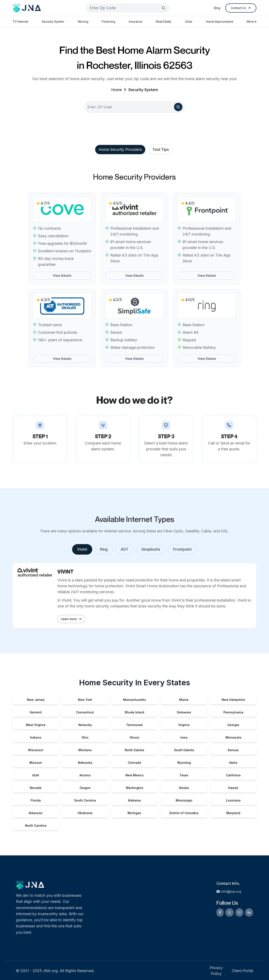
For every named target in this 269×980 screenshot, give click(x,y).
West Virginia (36, 725)
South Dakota (184, 750)
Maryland (233, 813)
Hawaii (233, 788)
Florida (36, 800)
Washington (134, 788)
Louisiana (233, 800)
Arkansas (36, 813)
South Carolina (85, 800)
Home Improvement (220, 22)
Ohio (85, 737)
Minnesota (233, 737)
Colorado (134, 763)
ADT (125, 549)
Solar (189, 22)
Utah (36, 775)
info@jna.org (229, 891)
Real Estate (164, 22)
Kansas (233, 750)
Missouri (36, 763)
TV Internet (20, 22)
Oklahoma (85, 813)
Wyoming (184, 763)
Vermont (36, 712)
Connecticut (85, 712)
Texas (184, 775)
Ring (104, 549)
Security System (53, 22)
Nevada (36, 788)
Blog (217, 8)
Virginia (184, 725)
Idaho (233, 763)
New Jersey (36, 700)
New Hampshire (233, 700)
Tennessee (134, 725)
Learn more (71, 619)
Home (116, 90)
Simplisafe (151, 549)
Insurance (136, 22)
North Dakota (134, 750)
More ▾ (252, 22)
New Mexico (134, 775)
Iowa (184, 737)
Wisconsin (36, 750)
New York (85, 700)
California (233, 775)
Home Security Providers (120, 149)
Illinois (134, 737)
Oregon (85, 788)
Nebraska (85, 763)
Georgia (233, 725)
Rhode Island (134, 712)
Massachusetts (134, 700)
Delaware (184, 712)
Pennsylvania (233, 712)
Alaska (184, 788)
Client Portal (242, 971)
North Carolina (36, 826)
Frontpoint (182, 549)
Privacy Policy (216, 971)
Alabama (134, 800)
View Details (62, 276)
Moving (83, 22)
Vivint (82, 549)
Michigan (134, 813)
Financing (109, 22)
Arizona (85, 775)
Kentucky (85, 725)
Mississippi (184, 800)
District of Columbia (184, 813)
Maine (184, 700)
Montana (85, 750)
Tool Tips (161, 149)
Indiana (36, 737)
